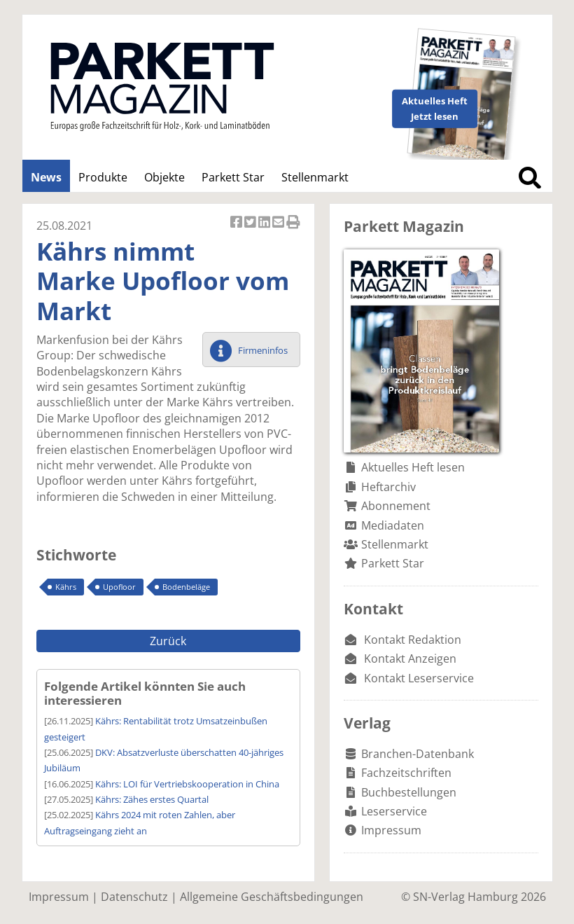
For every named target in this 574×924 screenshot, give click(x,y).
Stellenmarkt (315, 177)
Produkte (103, 177)
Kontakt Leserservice (419, 678)
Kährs (66, 587)
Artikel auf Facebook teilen (237, 223)
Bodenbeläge (186, 587)
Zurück (168, 641)
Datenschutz (134, 897)
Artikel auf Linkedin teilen (265, 223)
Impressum (391, 830)
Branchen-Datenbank (418, 754)
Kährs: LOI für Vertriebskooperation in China (187, 784)
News (46, 177)
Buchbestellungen (409, 792)
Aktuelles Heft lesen (413, 467)
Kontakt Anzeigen (410, 658)
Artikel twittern (251, 223)
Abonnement (396, 506)
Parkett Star (233, 177)
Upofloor (119, 587)
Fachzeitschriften (406, 773)
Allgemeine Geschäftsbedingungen (272, 897)
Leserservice (394, 811)
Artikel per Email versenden (279, 223)
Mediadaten (393, 525)
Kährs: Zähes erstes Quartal (152, 799)
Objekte (164, 177)
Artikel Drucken (293, 223)
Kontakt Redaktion (413, 640)
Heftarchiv (388, 487)
